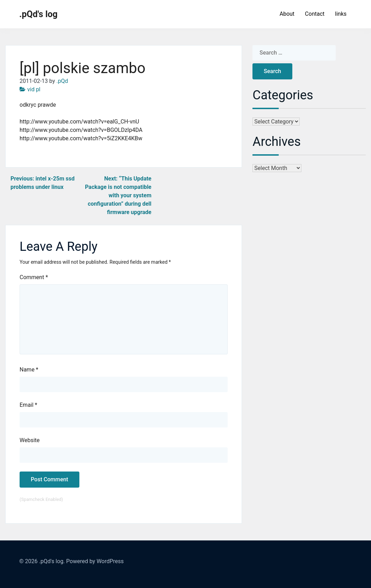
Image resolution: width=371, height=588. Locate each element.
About (287, 14)
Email (28, 405)
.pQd (62, 81)
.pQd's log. (52, 561)
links (341, 14)
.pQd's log (38, 14)
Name (29, 370)
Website (30, 440)
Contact (315, 14)
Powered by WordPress (95, 561)
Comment (34, 277)
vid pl (34, 89)
